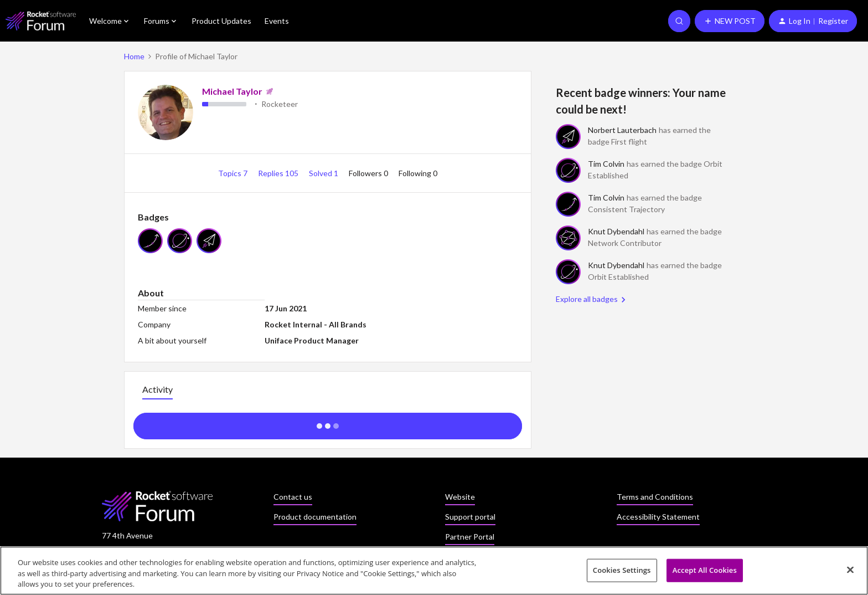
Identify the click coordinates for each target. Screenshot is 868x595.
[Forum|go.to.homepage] (41, 21)
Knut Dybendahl (616, 231)
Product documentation (315, 517)
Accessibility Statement (658, 517)
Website (460, 497)
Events (277, 21)
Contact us (293, 497)
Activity (157, 389)
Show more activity (328, 423)
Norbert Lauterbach (622, 130)
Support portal (470, 517)
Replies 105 (279, 173)
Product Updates (221, 21)
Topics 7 (234, 173)
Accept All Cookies (705, 573)
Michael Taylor (232, 91)
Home (134, 56)
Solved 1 (324, 173)
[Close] (850, 572)
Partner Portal (470, 537)
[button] (730, 21)
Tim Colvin (606, 164)
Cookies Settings (622, 573)
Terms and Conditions (655, 497)
